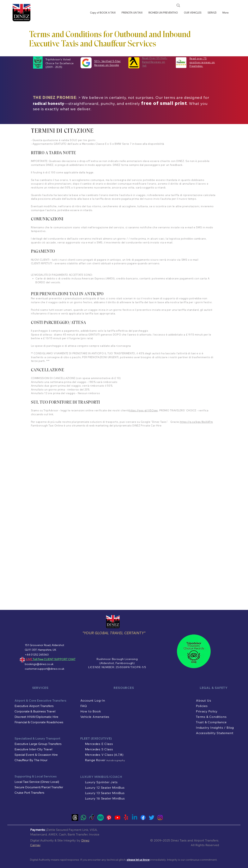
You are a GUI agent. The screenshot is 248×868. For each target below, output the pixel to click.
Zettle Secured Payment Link (67, 830)
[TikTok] (92, 817)
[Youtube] (118, 817)
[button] (212, 13)
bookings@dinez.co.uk (39, 664)
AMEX (53, 834)
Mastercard (39, 834)
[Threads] (75, 817)
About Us (203, 700)
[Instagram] (160, 817)
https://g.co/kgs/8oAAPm (196, 422)
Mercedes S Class (99, 749)
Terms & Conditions (211, 717)
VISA (93, 830)
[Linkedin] (135, 817)
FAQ (84, 706)
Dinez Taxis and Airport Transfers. (195, 840)
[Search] (178, 5)
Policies (202, 706)
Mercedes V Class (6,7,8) (104, 755)
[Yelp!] (126, 817)
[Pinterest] (109, 817)
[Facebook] (143, 817)
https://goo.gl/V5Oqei (143, 410)
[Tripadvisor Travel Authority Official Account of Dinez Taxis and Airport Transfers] (100, 817)
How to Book (91, 711)
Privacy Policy (207, 711)
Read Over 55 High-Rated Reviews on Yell (155, 62)
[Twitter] (152, 817)
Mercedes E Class (99, 744)
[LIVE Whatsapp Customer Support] (83, 817)
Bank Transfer (78, 834)
